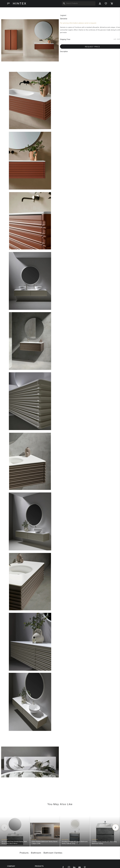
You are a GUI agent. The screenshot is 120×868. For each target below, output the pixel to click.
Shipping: (63, 40)
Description (64, 52)
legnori (63, 15)
